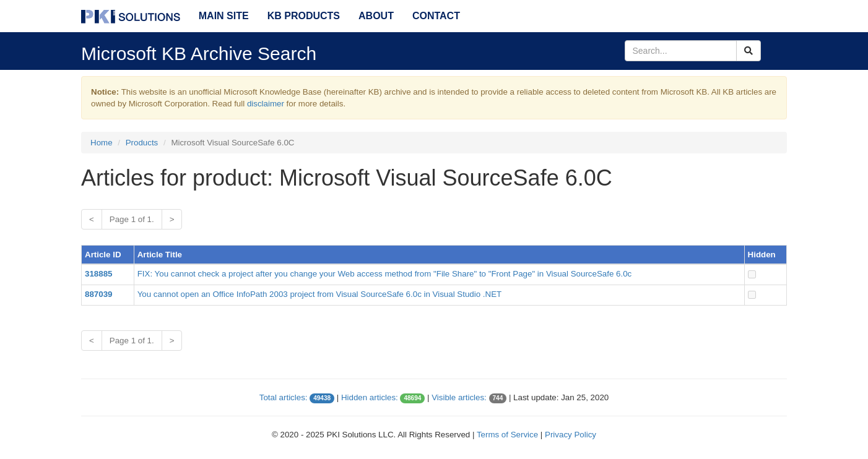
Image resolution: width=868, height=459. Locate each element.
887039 (98, 294)
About (376, 16)
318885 (98, 274)
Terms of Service (507, 435)
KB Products (304, 16)
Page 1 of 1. (132, 219)
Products (142, 143)
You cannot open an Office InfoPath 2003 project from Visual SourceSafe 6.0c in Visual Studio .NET (320, 294)
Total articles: (284, 397)
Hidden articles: (370, 397)
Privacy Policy (571, 435)
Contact (436, 16)
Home (102, 143)
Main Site (224, 16)
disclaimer (266, 104)
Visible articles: (459, 397)
